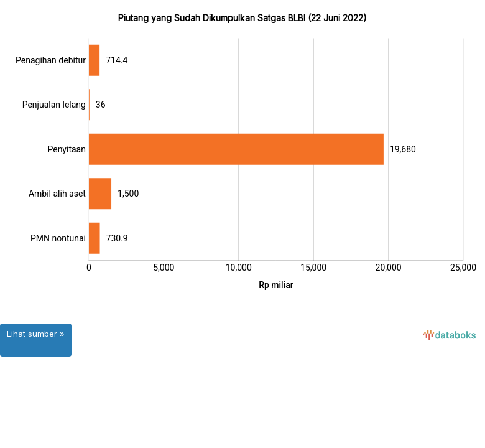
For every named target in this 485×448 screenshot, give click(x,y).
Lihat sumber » (36, 334)
